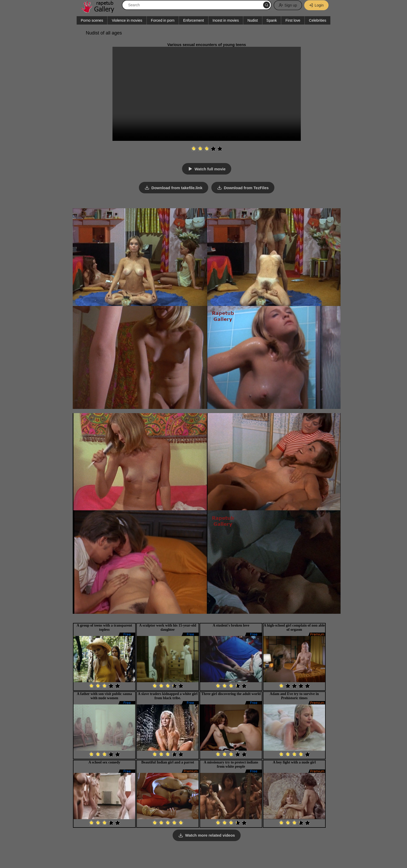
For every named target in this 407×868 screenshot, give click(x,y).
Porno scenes (92, 20)
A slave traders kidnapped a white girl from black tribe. (168, 696)
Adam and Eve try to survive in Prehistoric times (294, 696)
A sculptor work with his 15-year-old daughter (168, 627)
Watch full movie (210, 169)
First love (293, 20)
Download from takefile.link (177, 188)
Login (316, 5)
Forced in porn (163, 20)
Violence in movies (127, 20)
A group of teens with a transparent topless (104, 627)
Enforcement (193, 20)
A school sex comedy (104, 762)
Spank (272, 20)
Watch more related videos (210, 835)
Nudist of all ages (104, 33)
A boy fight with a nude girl (294, 762)
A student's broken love (231, 625)
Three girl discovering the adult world (231, 694)
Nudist (253, 20)
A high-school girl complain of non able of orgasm (294, 627)
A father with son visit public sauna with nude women (104, 696)
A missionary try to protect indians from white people (231, 764)
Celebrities (318, 20)
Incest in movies (226, 20)
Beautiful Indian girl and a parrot (168, 762)
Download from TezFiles (246, 188)
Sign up (287, 5)
